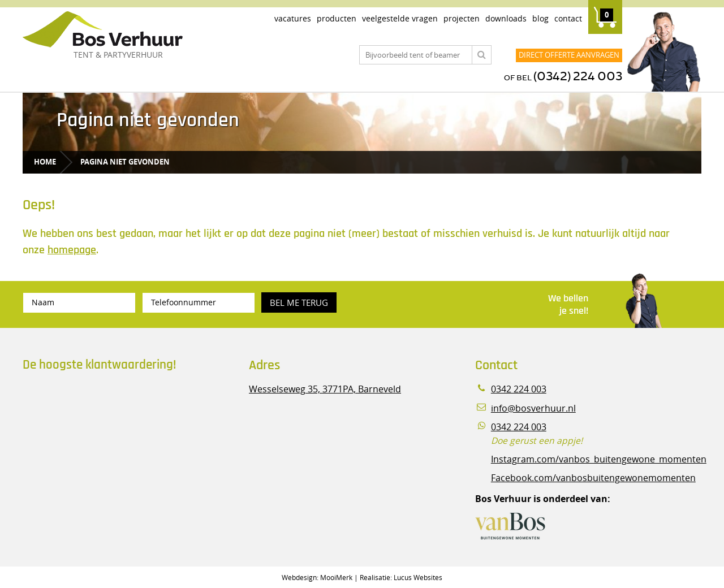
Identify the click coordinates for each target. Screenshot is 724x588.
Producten (337, 18)
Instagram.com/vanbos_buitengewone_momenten (599, 459)
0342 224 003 (519, 389)
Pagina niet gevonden (125, 162)
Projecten (462, 18)
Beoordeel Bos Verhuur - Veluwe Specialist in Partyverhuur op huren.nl (93, 429)
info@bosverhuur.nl (533, 408)
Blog (540, 18)
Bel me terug (299, 302)
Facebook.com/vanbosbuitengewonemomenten (593, 478)
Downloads (506, 18)
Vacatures (293, 18)
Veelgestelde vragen (400, 18)
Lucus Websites (418, 577)
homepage (72, 250)
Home (45, 162)
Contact (568, 18)
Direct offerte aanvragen (569, 55)
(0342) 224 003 (578, 77)
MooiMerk (336, 577)
